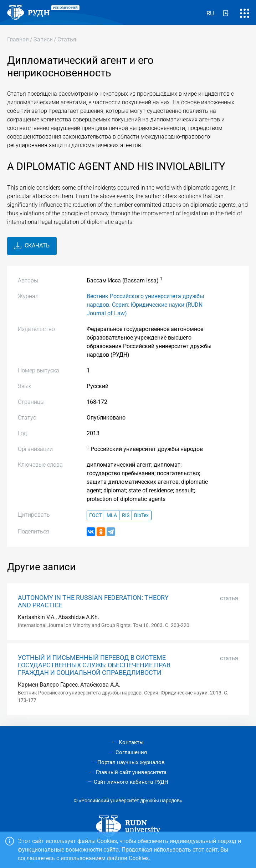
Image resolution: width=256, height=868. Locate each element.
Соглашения (131, 752)
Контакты (131, 742)
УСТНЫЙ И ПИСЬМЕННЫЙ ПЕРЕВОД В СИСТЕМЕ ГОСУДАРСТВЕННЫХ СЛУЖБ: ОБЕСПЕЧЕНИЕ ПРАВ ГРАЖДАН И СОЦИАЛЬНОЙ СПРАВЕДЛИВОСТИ (94, 665)
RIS (126, 515)
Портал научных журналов (131, 762)
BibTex (141, 515)
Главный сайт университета (131, 772)
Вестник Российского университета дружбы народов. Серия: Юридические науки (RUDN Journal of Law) (145, 305)
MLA (112, 515)
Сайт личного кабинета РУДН (131, 782)
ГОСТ (95, 515)
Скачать (32, 246)
